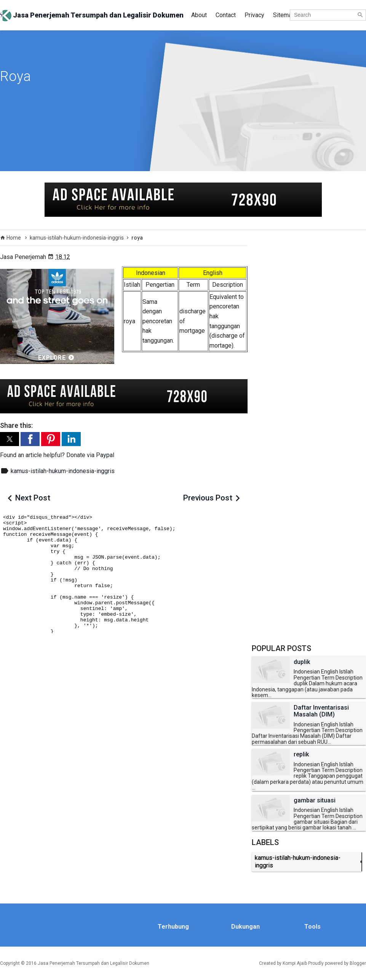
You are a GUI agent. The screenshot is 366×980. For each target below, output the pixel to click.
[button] (10, 439)
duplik (302, 662)
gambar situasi (315, 801)
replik (301, 754)
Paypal (105, 455)
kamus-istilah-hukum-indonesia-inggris (63, 471)
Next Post (33, 498)
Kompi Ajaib (295, 963)
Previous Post (208, 498)
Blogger (358, 963)
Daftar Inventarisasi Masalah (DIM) (321, 711)
